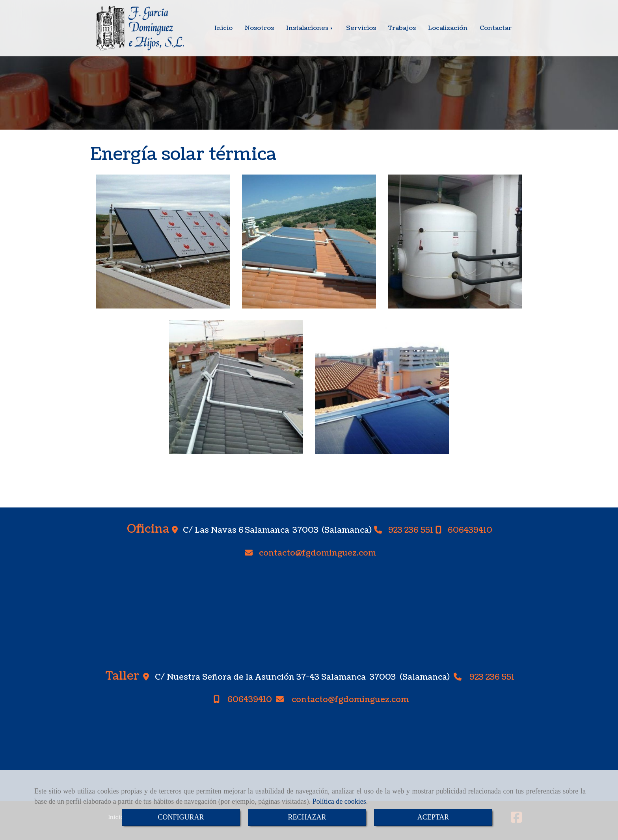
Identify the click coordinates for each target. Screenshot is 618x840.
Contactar (496, 28)
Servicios (361, 28)
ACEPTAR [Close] (433, 817)
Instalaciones (310, 28)
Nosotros (259, 28)
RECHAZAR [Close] (307, 817)
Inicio (223, 28)
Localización (448, 28)
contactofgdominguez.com (317, 553)
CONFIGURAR (181, 817)
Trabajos (402, 28)
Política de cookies (339, 801)
